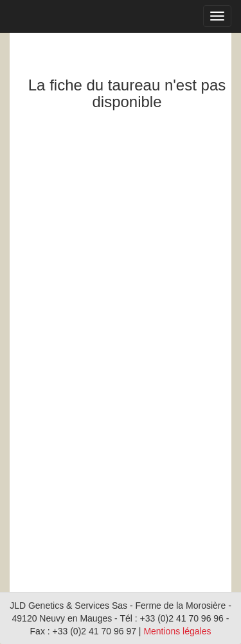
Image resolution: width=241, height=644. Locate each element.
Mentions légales (177, 631)
